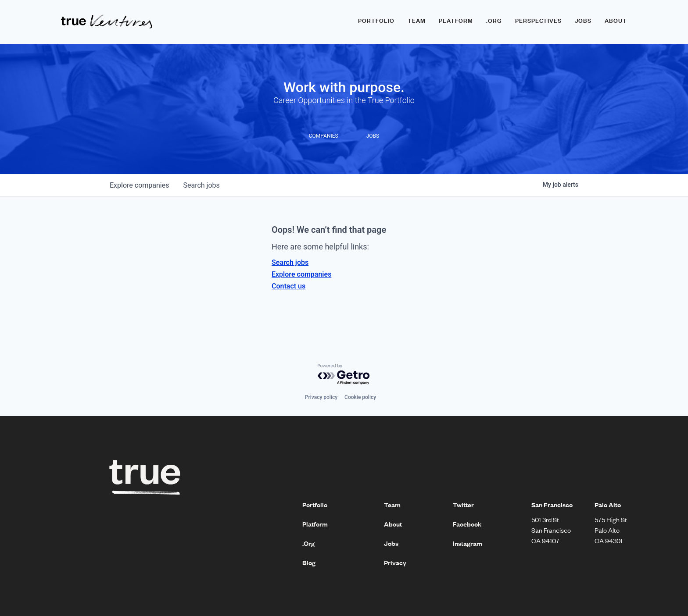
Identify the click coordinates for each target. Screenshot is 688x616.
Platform (456, 21)
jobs (201, 185)
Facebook (467, 524)
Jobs (583, 21)
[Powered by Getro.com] (344, 375)
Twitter (463, 505)
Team (417, 21)
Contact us (288, 286)
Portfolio (376, 21)
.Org (308, 543)
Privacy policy (321, 397)
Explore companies (301, 274)
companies (139, 185)
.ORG (494, 21)
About (616, 21)
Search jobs (290, 262)
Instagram (468, 543)
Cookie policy (360, 397)
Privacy (395, 563)
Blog (309, 563)
